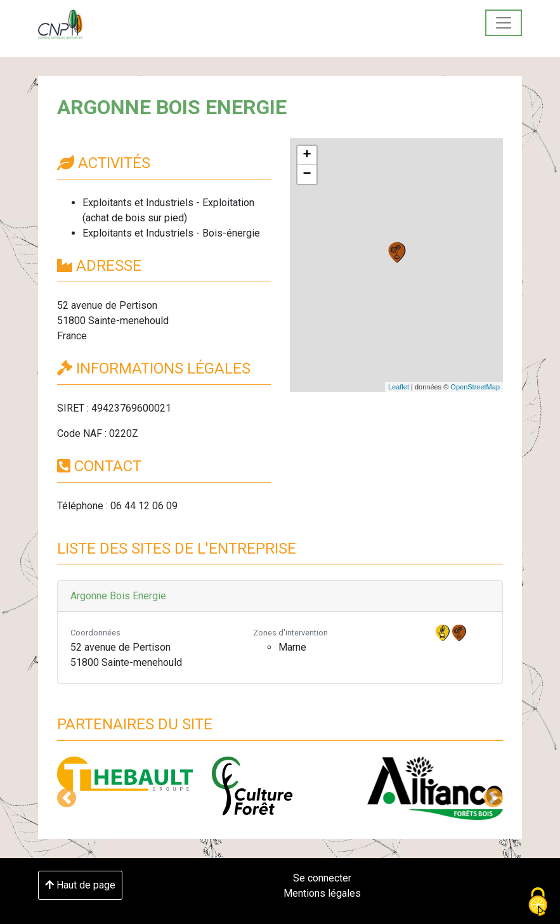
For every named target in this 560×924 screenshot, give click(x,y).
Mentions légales (322, 893)
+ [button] (307, 155)
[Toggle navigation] (504, 23)
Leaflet (399, 387)
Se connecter (322, 878)
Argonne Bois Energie (118, 596)
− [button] (307, 174)
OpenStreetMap (475, 387)
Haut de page (80, 885)
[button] (67, 798)
